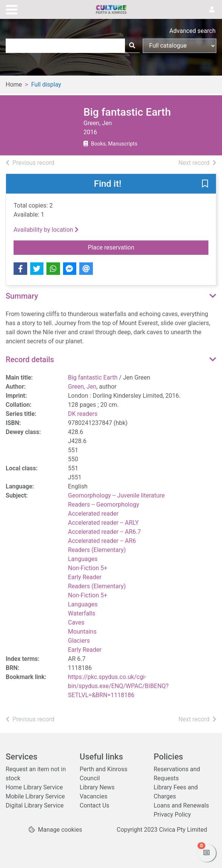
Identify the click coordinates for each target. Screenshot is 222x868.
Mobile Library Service (35, 796)
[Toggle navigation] (12, 9)
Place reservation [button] (140, 247)
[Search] (132, 46)
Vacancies (93, 796)
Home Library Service (34, 787)
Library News (97, 787)
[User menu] (212, 10)
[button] (205, 184)
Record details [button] (30, 360)
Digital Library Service (35, 805)
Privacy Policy (172, 815)
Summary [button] (22, 296)
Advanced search (193, 31)
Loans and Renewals (181, 805)
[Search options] (180, 46)
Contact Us (95, 805)
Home (14, 84)
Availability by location (46, 230)
